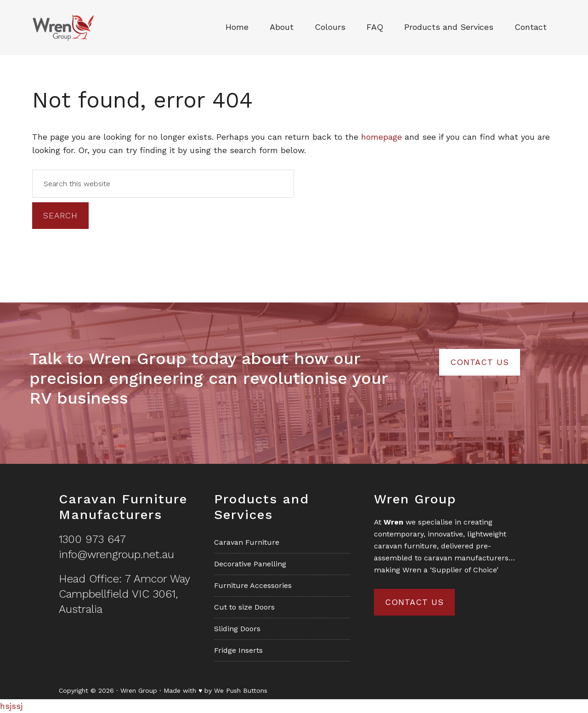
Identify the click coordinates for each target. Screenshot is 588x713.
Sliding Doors (237, 629)
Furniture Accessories (253, 585)
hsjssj (11, 706)
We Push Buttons (241, 690)
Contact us (414, 602)
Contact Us (480, 362)
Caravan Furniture (247, 542)
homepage (382, 137)
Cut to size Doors (244, 607)
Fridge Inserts (238, 650)
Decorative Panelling (250, 564)
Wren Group (71, 28)
